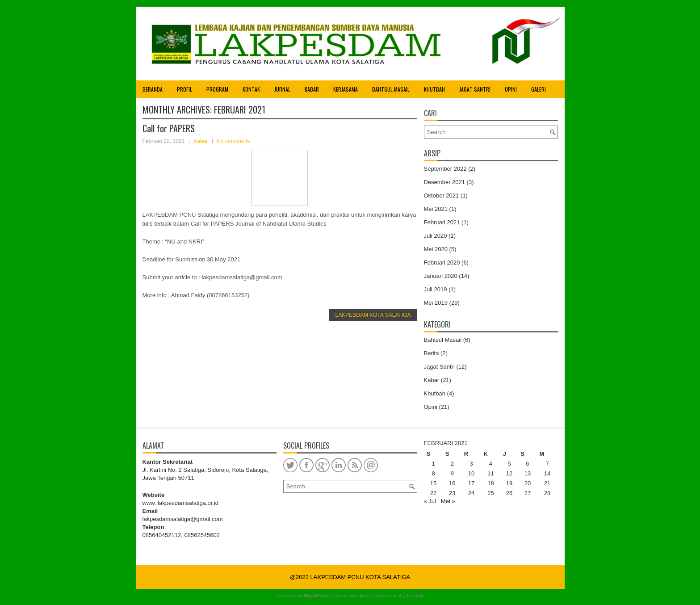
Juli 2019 (436, 289)
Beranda (153, 89)
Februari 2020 (442, 263)
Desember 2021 (445, 182)
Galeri (539, 89)
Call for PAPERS (169, 128)
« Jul (430, 501)
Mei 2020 (436, 249)
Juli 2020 (436, 236)
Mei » (448, 501)
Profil (184, 89)
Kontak (251, 89)
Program (217, 89)
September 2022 (445, 169)
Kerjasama (346, 89)
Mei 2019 (436, 303)
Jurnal (282, 89)
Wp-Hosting (411, 596)
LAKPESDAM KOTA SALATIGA (373, 315)
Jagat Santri (475, 89)
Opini (511, 89)
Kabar (312, 89)
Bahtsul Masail (391, 89)
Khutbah (434, 89)
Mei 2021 (436, 209)
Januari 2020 (441, 276)
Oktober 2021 (442, 195)
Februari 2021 (442, 222)
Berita (432, 353)
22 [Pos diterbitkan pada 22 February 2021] (433, 493)
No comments (233, 141)
